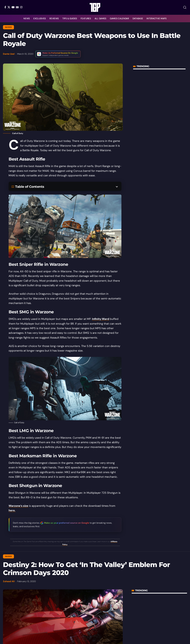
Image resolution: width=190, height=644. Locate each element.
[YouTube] (13, 7)
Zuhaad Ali (9, 581)
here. (12, 510)
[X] (9, 7)
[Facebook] (5, 7)
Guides (8, 27)
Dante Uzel (9, 54)
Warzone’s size (18, 506)
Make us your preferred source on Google (67, 523)
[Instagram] (21, 7)
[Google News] (17, 7)
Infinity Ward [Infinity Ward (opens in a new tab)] (101, 319)
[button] (185, 7)
